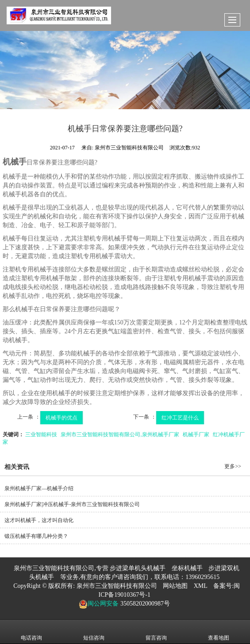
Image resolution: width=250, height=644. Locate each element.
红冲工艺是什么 (180, 418)
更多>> (233, 466)
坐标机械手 (187, 568)
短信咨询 (94, 632)
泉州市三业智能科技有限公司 (117, 586)
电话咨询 (31, 632)
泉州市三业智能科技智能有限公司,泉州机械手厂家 (120, 434)
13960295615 (202, 577)
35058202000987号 (144, 604)
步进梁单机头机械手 (138, 568)
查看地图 (219, 632)
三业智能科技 (41, 434)
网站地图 (175, 586)
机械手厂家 (196, 434)
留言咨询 (156, 632)
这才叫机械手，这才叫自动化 (39, 520)
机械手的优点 (62, 418)
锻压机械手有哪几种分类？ (36, 536)
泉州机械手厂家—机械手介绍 (39, 488)
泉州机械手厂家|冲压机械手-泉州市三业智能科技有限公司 (72, 504)
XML (201, 586)
